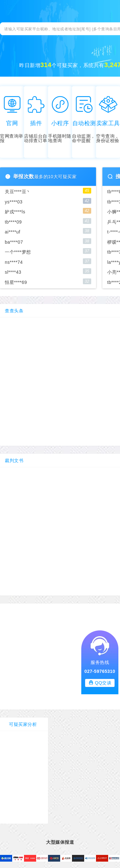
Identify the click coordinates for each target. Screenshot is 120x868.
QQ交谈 (100, 683)
